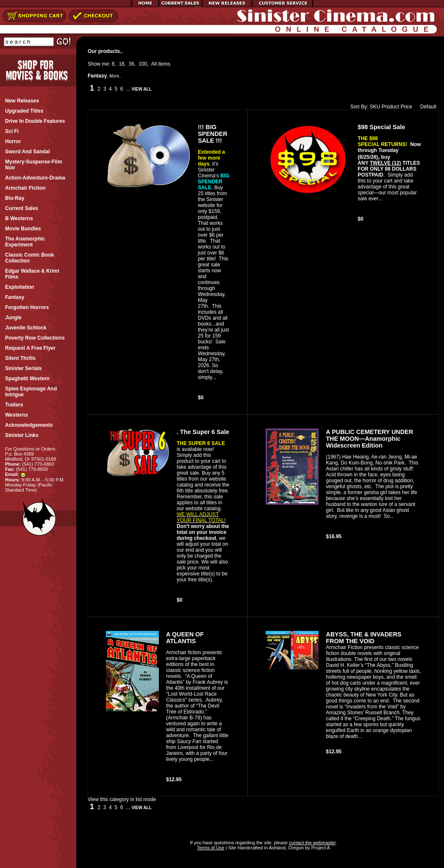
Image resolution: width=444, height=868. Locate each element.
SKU (375, 107)
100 (143, 64)
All (154, 64)
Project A (320, 848)
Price (406, 107)
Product (390, 107)
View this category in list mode (122, 799)
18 (121, 64)
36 (132, 64)
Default (426, 107)
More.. (115, 76)
